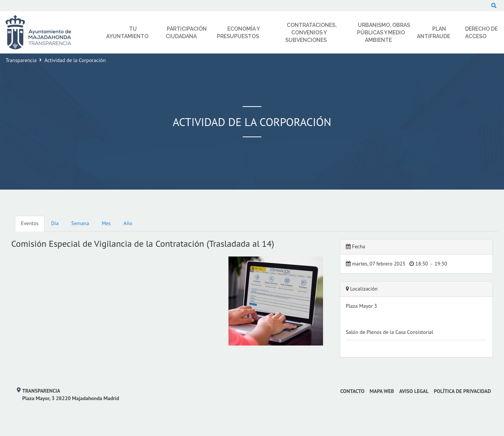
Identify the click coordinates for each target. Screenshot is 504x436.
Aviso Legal (414, 391)
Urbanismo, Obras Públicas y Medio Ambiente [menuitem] (384, 33)
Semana (80, 223)
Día (55, 223)
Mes (106, 223)
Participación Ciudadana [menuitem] (186, 33)
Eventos (30, 223)
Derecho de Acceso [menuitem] (481, 33)
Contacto (352, 391)
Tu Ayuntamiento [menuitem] (127, 33)
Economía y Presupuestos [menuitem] (238, 33)
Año (128, 223)
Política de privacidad (462, 391)
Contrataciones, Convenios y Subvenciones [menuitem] (311, 33)
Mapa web (382, 391)
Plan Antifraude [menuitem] (434, 33)
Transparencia (21, 60)
